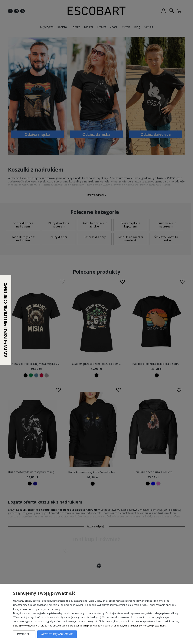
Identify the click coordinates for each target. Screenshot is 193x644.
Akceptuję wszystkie (57, 634)
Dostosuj (24, 634)
